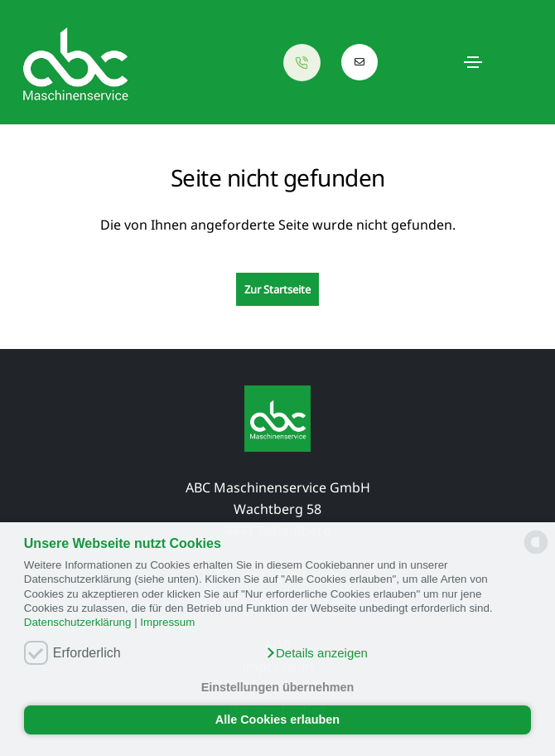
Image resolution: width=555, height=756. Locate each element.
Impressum (167, 622)
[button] (316, 653)
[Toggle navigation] (473, 62)
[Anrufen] (306, 63)
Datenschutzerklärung (78, 622)
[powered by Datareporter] (536, 552)
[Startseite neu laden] (75, 62)
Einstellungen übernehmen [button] (278, 687)
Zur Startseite (277, 289)
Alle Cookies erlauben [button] (277, 720)
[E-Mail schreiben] (360, 62)
